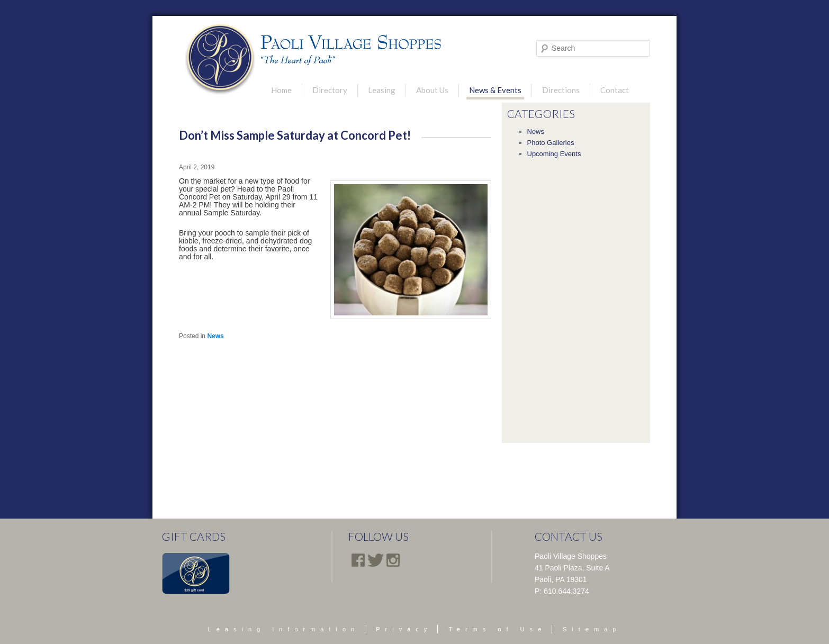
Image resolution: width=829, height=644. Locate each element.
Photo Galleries (551, 143)
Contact (615, 90)
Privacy (404, 629)
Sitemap (592, 629)
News (215, 336)
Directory (330, 90)
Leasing (382, 90)
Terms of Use (497, 629)
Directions (561, 90)
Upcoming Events (554, 154)
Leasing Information (284, 629)
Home (281, 90)
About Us (432, 90)
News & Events (495, 90)
